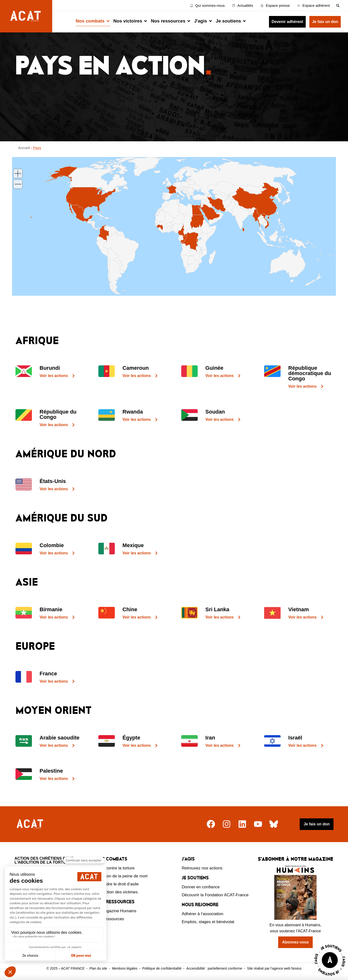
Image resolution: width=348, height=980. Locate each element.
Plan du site (98, 968)
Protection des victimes (117, 892)
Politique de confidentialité (162, 968)
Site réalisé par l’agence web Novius (274, 968)
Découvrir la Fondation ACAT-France (215, 895)
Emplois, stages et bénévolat (208, 922)
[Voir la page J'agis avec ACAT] (330, 977)
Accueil (24, 148)
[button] (338, 5)
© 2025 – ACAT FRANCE (65, 968)
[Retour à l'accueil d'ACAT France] (26, 16)
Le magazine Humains (116, 911)
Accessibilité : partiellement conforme (214, 968)
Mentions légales (125, 968)
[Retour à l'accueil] (30, 824)
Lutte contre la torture (115, 868)
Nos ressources (110, 919)
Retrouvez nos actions (202, 868)
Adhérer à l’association (203, 914)
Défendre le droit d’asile (117, 884)
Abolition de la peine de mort (121, 876)
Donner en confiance (201, 887)
